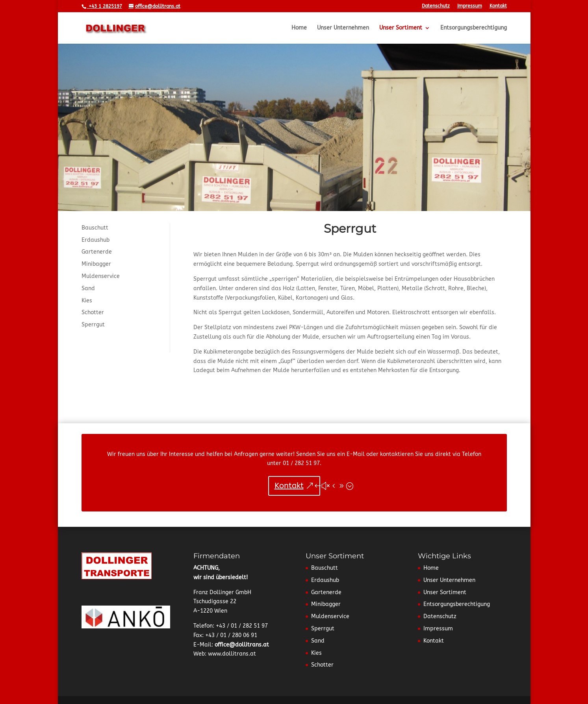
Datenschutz (436, 6)
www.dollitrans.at (232, 654)
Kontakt (498, 6)
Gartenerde (97, 252)
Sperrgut (93, 325)
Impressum (470, 6)
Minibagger (96, 264)
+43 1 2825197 (105, 6)
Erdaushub (96, 240)
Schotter (93, 312)
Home (299, 28)
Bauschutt (95, 228)
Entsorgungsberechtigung (474, 28)
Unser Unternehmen (343, 28)
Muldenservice (101, 276)
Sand (88, 288)
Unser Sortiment (401, 28)
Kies (87, 301)
